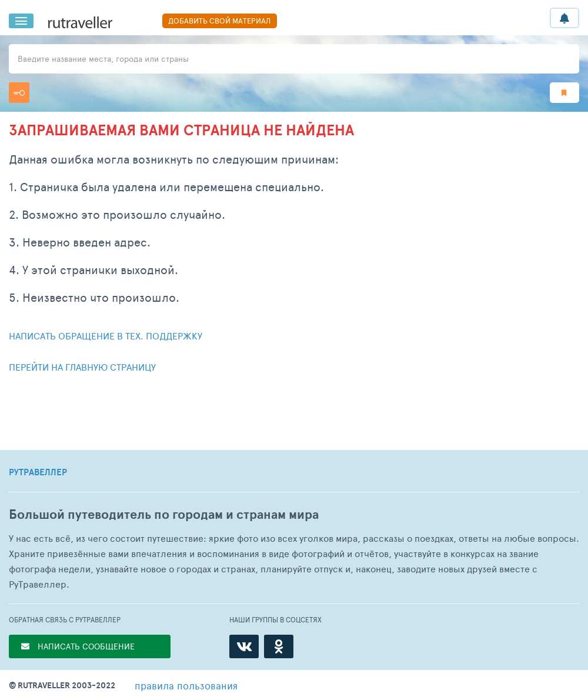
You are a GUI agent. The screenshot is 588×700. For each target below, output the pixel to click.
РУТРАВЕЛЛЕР (38, 472)
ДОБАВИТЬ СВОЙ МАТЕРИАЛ (219, 21)
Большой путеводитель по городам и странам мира (164, 514)
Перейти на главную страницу (82, 367)
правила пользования (186, 685)
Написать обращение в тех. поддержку (106, 336)
